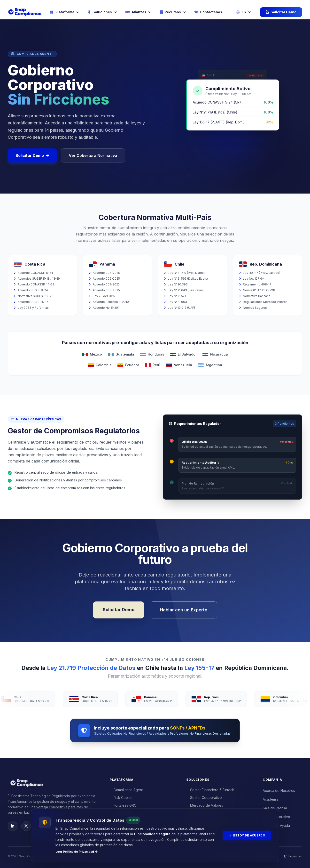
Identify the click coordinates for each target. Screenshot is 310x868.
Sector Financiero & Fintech (210, 790)
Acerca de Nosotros (279, 791)
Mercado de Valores (205, 805)
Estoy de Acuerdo (247, 835)
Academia (271, 799)
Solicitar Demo (281, 12)
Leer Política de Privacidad (77, 852)
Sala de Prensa (275, 808)
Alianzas (138, 12)
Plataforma (65, 12)
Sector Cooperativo (204, 798)
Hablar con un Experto (184, 610)
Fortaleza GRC (123, 805)
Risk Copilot (121, 798)
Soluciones (102, 12)
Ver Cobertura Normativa (93, 155)
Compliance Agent (126, 790)
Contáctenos (208, 12)
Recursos (173, 12)
